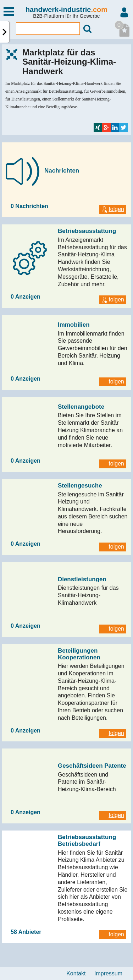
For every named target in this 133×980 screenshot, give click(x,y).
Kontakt (76, 973)
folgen (113, 209)
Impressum (108, 973)
